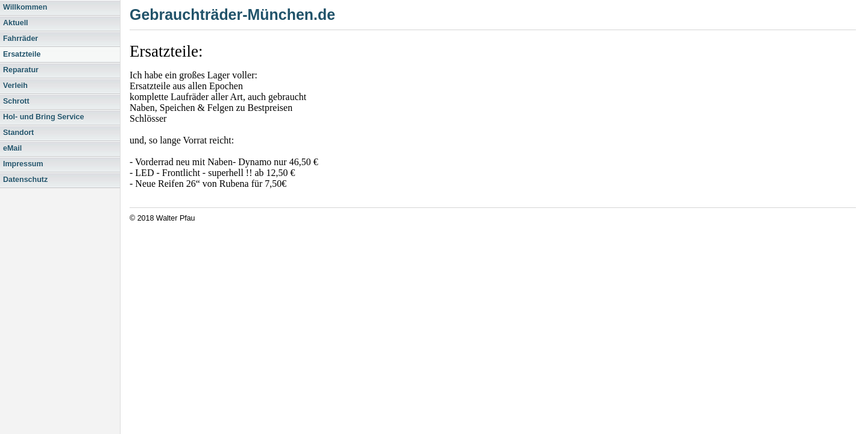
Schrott (16, 101)
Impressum (23, 164)
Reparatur (21, 70)
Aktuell (16, 23)
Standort (18, 133)
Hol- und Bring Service (43, 117)
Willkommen (25, 7)
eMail (12, 148)
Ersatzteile (22, 54)
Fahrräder (20, 39)
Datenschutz (25, 180)
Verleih (15, 86)
